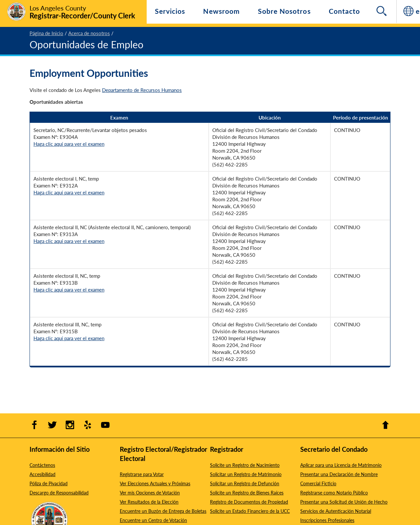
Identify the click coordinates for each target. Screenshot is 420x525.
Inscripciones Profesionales (327, 520)
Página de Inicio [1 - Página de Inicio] (46, 33)
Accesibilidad (42, 474)
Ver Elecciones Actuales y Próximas (155, 483)
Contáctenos (42, 465)
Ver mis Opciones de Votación (150, 492)
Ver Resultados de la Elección (149, 502)
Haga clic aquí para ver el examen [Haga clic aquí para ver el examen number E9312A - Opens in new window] (69, 192)
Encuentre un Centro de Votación (153, 520)
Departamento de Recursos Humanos (142, 90)
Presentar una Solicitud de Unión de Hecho (344, 502)
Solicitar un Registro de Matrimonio (246, 474)
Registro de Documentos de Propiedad (249, 502)
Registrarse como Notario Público (334, 492)
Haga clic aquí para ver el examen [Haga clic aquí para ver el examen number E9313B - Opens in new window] (69, 289)
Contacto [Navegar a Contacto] (344, 11)
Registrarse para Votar (142, 474)
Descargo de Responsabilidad (59, 492)
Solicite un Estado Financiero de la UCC (250, 511)
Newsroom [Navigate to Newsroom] (221, 11)
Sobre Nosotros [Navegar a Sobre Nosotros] (284, 11)
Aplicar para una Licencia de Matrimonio (341, 465)
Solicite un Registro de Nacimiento (245, 465)
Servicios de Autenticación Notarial (336, 511)
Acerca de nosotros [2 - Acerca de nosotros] (89, 33)
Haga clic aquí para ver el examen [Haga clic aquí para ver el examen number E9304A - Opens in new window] (69, 144)
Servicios (170, 11)
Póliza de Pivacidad (49, 483)
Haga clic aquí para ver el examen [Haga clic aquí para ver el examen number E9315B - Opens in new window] (69, 338)
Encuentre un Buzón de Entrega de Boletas (163, 511)
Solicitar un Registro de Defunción (245, 483)
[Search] (382, 11)
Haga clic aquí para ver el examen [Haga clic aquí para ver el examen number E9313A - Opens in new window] (69, 241)
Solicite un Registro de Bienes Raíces (247, 492)
